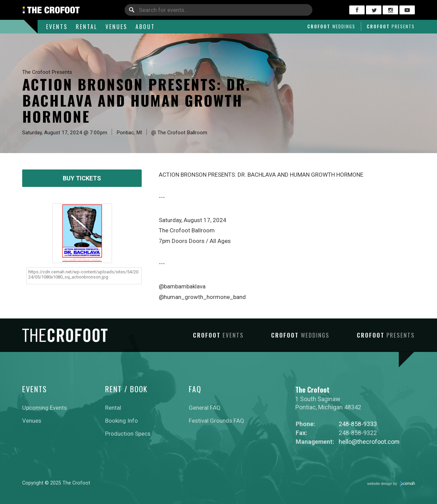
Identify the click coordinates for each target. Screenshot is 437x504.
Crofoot (331, 26)
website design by (391, 484)
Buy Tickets (82, 178)
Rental (87, 27)
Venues (116, 27)
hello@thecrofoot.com (369, 442)
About (145, 27)
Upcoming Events (45, 408)
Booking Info (122, 421)
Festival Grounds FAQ (216, 421)
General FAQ (205, 408)
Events (57, 27)
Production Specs (128, 434)
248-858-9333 (358, 424)
